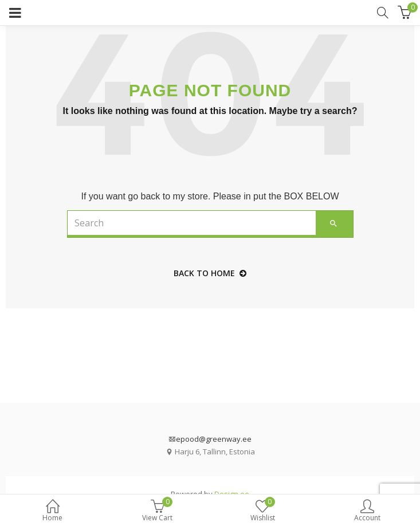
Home (52, 512)
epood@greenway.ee (214, 439)
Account (368, 512)
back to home (210, 273)
